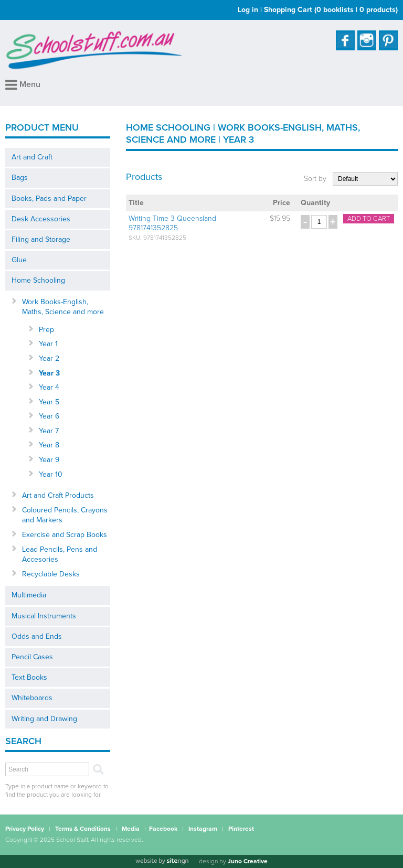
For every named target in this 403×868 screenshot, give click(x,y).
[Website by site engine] (162, 861)
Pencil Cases (32, 657)
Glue (19, 260)
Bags (20, 178)
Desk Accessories (41, 219)
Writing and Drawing (44, 719)
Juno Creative (248, 861)
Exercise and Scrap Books (65, 535)
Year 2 (49, 358)
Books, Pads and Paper (49, 199)
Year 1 (48, 344)
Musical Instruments (44, 616)
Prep (46, 330)
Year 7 (49, 431)
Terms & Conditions (83, 829)
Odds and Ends (37, 636)
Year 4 (49, 387)
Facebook (163, 829)
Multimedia (29, 595)
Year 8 (49, 445)
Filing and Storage (41, 239)
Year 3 (49, 373)
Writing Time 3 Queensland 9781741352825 (172, 223)
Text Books (29, 677)
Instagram (203, 829)
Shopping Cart (331, 10)
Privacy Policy (25, 829)
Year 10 (51, 474)
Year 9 (49, 460)
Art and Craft (32, 157)
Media (131, 829)
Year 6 (49, 416)
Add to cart (369, 219)
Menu (23, 84)
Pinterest (241, 829)
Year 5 (49, 402)
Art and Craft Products (58, 495)
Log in (248, 10)
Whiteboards (32, 698)
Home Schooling (38, 280)
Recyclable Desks (51, 574)
